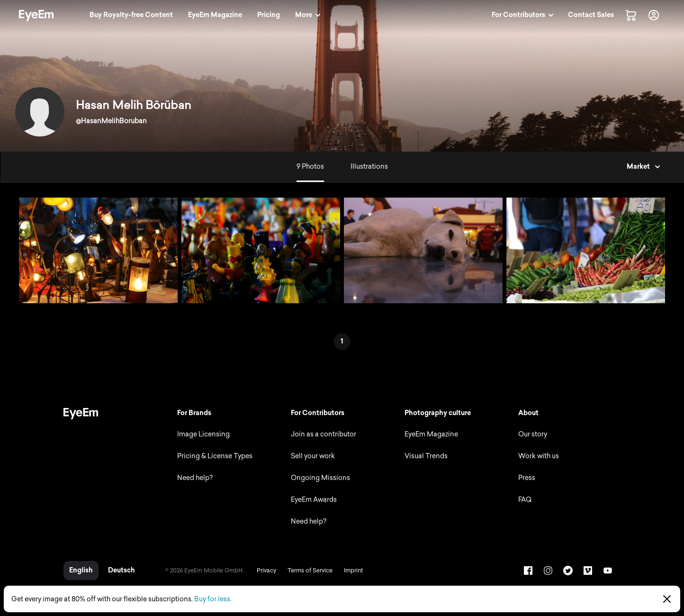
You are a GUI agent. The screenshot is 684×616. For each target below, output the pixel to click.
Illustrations (369, 167)
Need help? (195, 478)
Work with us (539, 456)
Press (527, 478)
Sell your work (313, 456)
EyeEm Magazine (431, 434)
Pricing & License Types (215, 456)
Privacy (266, 571)
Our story (533, 434)
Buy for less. (213, 599)
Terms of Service (310, 571)
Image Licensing (203, 434)
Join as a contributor (324, 434)
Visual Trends (426, 456)
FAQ (525, 500)
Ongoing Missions (320, 478)
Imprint (353, 571)
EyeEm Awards (314, 500)
